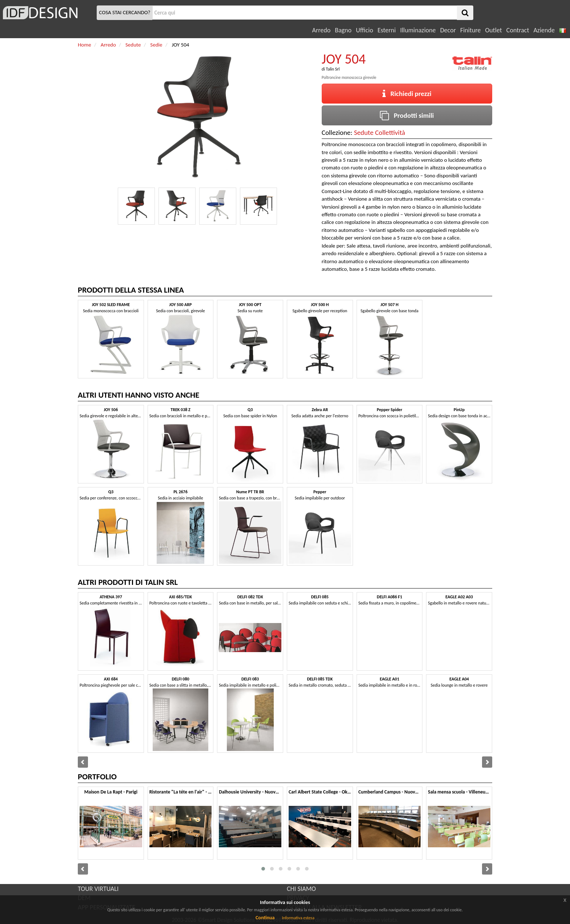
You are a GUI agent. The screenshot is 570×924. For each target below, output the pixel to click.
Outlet (493, 30)
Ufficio (364, 30)
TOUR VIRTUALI (98, 889)
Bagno (343, 30)
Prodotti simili (407, 115)
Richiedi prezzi (407, 94)
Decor (448, 30)
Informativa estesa (298, 918)
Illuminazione (418, 30)
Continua (265, 918)
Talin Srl (333, 69)
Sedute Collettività (380, 132)
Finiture (470, 30)
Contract (518, 30)
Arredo (322, 30)
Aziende (544, 30)
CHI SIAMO (301, 889)
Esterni (386, 30)
